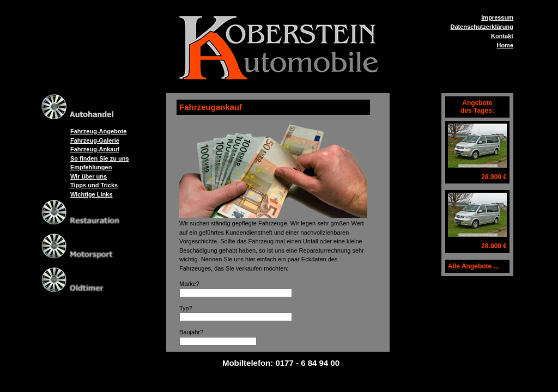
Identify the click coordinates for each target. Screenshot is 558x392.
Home (505, 45)
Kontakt (502, 36)
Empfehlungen (91, 167)
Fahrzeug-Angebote (98, 131)
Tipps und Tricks (94, 185)
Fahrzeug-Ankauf (95, 149)
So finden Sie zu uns (100, 158)
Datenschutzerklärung (482, 27)
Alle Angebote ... (474, 266)
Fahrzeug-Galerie (95, 140)
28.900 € (494, 177)
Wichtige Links (92, 194)
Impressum (497, 17)
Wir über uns (89, 176)
